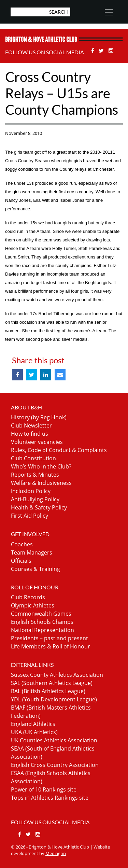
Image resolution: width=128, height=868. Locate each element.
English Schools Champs (42, 622)
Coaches (22, 544)
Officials (21, 561)
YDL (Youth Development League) (54, 699)
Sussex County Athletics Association (57, 675)
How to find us (30, 434)
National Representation (42, 630)
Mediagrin (56, 853)
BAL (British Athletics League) (48, 691)
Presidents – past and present (49, 638)
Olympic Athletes (33, 605)
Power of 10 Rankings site (44, 789)
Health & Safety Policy (39, 507)
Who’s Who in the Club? (41, 466)
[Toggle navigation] (109, 12)
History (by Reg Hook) (39, 417)
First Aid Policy (30, 516)
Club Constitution (33, 458)
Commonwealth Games (41, 614)
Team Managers (32, 552)
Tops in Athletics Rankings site (50, 798)
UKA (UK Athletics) (34, 732)
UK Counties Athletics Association (54, 740)
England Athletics (33, 724)
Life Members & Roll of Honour (51, 646)
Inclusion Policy (31, 491)
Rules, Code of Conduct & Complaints (59, 450)
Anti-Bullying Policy (35, 499)
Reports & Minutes (35, 475)
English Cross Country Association (55, 765)
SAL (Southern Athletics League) (52, 683)
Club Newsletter (31, 425)
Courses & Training (35, 569)
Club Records (28, 597)
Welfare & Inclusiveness (41, 483)
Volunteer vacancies (37, 442)
